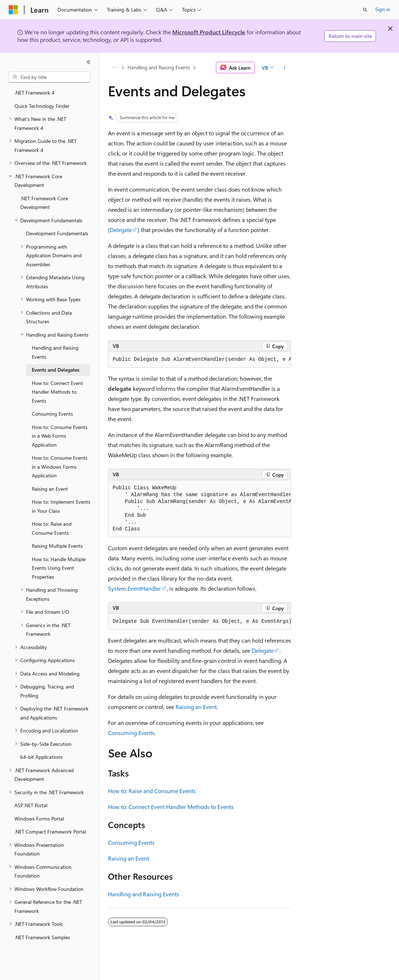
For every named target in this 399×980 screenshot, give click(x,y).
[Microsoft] (13, 10)
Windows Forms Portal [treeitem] (39, 819)
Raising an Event (196, 707)
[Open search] (365, 10)
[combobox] (49, 77)
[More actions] (285, 67)
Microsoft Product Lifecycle (209, 32)
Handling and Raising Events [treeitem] (55, 352)
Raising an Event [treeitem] (50, 489)
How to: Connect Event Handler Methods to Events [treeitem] (57, 392)
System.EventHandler (135, 588)
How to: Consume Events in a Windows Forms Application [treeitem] (60, 467)
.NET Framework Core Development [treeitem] (44, 203)
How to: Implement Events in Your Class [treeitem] (61, 506)
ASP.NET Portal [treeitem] (31, 805)
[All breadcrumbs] (114, 67)
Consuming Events (131, 733)
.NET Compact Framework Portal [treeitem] (50, 832)
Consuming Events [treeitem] (52, 414)
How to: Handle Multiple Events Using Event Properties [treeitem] (59, 568)
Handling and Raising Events (159, 67)
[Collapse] (88, 62)
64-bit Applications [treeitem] (41, 757)
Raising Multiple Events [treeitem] (57, 546)
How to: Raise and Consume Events (152, 791)
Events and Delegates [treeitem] (56, 370)
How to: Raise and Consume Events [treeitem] (52, 528)
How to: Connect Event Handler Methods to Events (171, 807)
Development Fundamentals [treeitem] (57, 233)
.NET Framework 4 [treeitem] (34, 93)
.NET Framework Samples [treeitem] (42, 937)
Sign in (383, 9)
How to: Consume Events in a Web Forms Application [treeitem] (60, 436)
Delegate (121, 230)
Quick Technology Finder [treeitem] (42, 106)
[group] (199, 360)
